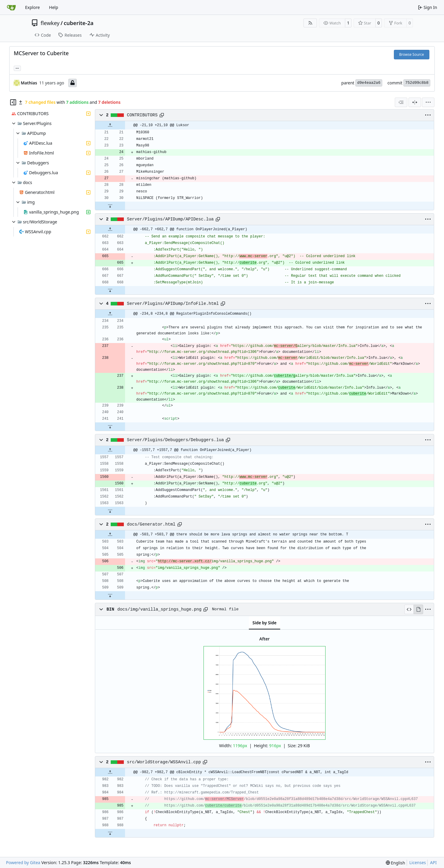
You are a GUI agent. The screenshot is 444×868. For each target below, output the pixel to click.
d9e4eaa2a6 (369, 83)
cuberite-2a (79, 23)
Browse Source (412, 54)
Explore (32, 7)
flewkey (50, 23)
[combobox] (401, 102)
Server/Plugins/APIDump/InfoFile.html (173, 304)
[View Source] (409, 609)
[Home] (11, 7)
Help (54, 7)
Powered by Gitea (23, 862)
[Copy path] (162, 115)
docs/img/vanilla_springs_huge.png (159, 609)
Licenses (418, 862)
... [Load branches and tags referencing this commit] (17, 68)
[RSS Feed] (310, 23)
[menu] (428, 102)
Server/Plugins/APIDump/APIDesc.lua (170, 219)
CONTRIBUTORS (142, 115)
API (433, 862)
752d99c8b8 (417, 83)
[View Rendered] (418, 609)
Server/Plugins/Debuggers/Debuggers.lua (175, 440)
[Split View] (415, 102)
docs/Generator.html (151, 524)
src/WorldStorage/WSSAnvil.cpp (164, 762)
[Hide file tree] (13, 102)
